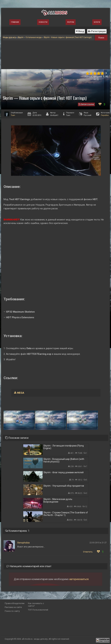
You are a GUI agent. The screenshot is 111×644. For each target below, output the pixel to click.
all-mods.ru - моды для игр (35, 639)
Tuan (13, 115)
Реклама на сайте (13, 607)
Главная (15, 22)
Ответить (88, 552)
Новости (43, 22)
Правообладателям (15, 603)
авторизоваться (79, 579)
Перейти (105, 115)
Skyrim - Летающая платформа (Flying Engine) (64, 447)
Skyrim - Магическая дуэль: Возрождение (58, 500)
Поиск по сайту (12, 611)
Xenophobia (23, 543)
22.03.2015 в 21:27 (98, 543)
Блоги (97, 22)
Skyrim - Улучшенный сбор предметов (64, 486)
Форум (71, 22)
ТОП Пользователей (38, 610)
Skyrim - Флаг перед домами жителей (63, 472)
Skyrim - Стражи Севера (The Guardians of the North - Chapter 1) (66, 514)
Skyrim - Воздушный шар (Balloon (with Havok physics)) (64, 460)
